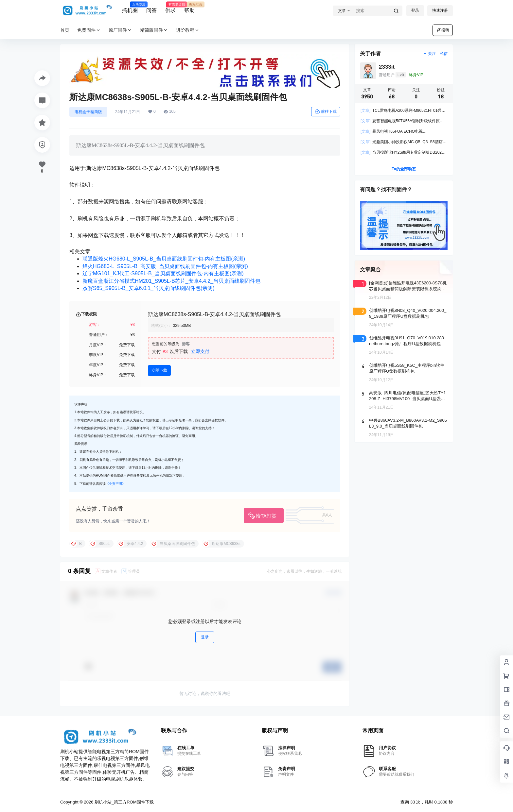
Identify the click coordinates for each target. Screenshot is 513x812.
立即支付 (200, 351)
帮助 (189, 8)
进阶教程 (188, 30)
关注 (429, 54)
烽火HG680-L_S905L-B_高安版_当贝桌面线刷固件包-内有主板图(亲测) (165, 266)
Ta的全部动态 (404, 169)
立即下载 (159, 370)
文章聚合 (370, 270)
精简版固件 (154, 30)
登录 (415, 10)
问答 (151, 10)
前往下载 (326, 111)
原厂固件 (120, 30)
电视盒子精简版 (88, 112)
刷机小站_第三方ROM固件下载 (123, 802)
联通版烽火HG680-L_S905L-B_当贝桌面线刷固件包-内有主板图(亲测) (164, 259)
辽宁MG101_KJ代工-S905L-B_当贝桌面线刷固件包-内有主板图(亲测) (163, 273)
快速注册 (440, 10)
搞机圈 (130, 8)
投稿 (443, 30)
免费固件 (89, 30)
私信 (444, 54)
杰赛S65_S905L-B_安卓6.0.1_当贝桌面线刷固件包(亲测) (149, 288)
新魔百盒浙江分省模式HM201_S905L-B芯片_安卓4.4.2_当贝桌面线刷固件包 (171, 281)
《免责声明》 (115, 484)
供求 (170, 8)
